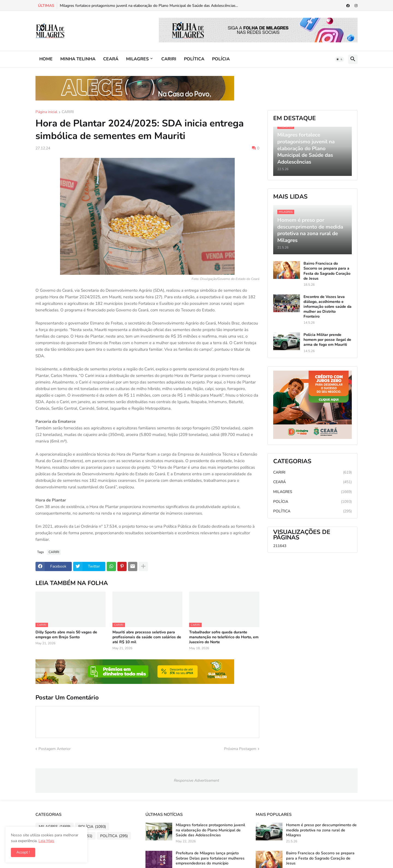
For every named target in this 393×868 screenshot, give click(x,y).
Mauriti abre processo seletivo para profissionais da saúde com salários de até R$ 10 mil (147, 637)
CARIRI (169, 59)
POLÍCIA (221, 59)
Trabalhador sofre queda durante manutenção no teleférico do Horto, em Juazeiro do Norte (224, 637)
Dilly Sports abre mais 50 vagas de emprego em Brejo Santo (66, 635)
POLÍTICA (194, 59)
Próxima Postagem (240, 749)
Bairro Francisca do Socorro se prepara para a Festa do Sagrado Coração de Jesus (327, 271)
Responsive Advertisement (196, 780)
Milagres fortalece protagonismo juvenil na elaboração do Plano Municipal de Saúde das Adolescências (210, 830)
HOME (46, 59)
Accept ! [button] (23, 852)
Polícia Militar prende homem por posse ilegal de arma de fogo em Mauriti (327, 340)
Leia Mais (46, 841)
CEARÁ (111, 59)
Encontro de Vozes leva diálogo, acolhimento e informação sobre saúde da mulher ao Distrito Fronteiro (327, 307)
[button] (340, 59)
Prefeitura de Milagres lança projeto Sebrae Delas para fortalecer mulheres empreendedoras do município (210, 858)
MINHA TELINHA (78, 59)
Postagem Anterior (55, 749)
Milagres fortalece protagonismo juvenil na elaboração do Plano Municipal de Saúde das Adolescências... (149, 6)
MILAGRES (137, 59)
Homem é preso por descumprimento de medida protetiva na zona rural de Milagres (321, 830)
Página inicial (46, 112)
